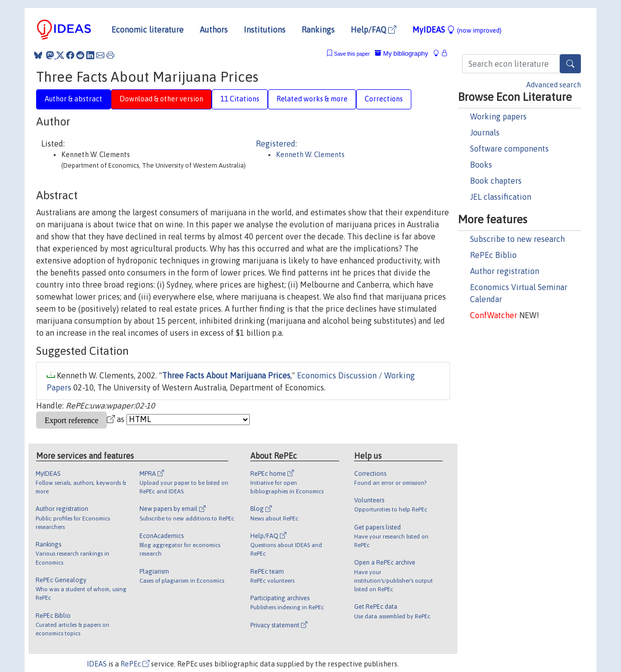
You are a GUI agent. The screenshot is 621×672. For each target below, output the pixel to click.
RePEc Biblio (493, 255)
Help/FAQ (373, 30)
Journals (485, 132)
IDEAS (97, 664)
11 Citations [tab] (240, 99)
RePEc (135, 664)
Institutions (265, 30)
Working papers (498, 116)
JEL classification (501, 197)
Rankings (318, 30)
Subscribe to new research (517, 239)
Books (481, 165)
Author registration (505, 271)
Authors (214, 30)
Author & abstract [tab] (73, 99)
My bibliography (401, 53)
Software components (509, 149)
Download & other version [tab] (161, 99)
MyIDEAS (457, 30)
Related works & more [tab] (312, 99)
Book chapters (496, 181)
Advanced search (554, 85)
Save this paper (352, 54)
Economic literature (147, 30)
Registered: (276, 144)
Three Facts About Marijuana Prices (226, 375)
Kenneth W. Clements (310, 155)
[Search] (570, 64)
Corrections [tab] (384, 99)
